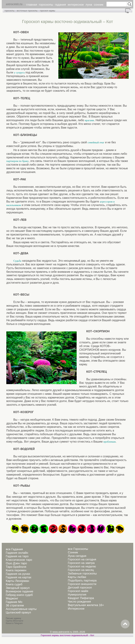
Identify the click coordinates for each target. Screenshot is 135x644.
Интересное (76, 609)
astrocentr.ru (14, 4)
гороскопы (46, 5)
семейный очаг (96, 142)
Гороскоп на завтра (81, 563)
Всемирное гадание (20, 591)
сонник (99, 5)
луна (89, 5)
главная (32, 5)
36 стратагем (15, 605)
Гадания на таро (17, 556)
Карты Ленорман (17, 581)
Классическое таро (19, 560)
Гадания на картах (19, 577)
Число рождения (79, 602)
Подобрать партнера (82, 581)
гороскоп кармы (47, 11)
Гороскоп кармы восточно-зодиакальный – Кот (67, 635)
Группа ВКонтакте (15, 621)
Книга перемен (16, 570)
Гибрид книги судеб (19, 595)
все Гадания (14, 549)
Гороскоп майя (78, 591)
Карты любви (77, 577)
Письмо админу (13, 618)
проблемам (110, 442)
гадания (60, 5)
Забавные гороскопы (82, 573)
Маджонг (12, 598)
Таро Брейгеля (16, 567)
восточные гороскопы (27, 11)
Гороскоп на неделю (82, 566)
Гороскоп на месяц (81, 570)
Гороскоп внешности (82, 584)
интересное (76, 5)
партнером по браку (17, 161)
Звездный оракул (18, 588)
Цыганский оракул (18, 612)
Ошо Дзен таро (16, 563)
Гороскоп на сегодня (82, 559)
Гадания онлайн (17, 553)
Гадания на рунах (18, 574)
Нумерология (77, 595)
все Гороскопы (78, 549)
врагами (89, 120)
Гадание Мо (14, 602)
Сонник (73, 552)
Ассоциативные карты (21, 609)
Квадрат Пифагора (81, 598)
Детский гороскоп (80, 588)
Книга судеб (14, 584)
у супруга (19, 73)
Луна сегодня (77, 556)
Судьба (17, 261)
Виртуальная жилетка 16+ (86, 605)
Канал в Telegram (14, 623)
